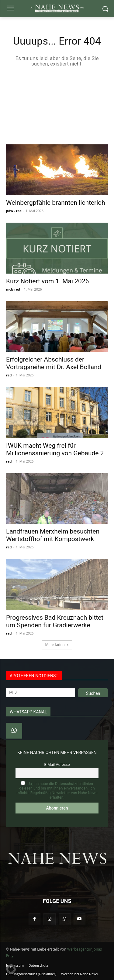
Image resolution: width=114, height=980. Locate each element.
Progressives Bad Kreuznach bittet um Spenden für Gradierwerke (55, 621)
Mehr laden (57, 645)
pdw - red (14, 211)
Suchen (93, 693)
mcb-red (13, 289)
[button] (11, 969)
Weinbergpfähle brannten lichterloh (56, 203)
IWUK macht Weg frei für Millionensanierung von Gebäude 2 (55, 449)
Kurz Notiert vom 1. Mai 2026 (48, 281)
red (9, 375)
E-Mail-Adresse (57, 764)
